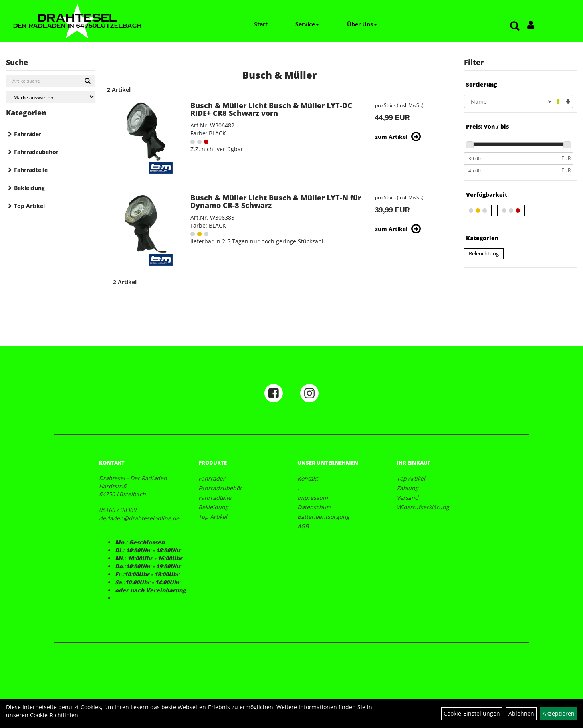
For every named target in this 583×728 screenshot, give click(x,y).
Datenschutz (314, 507)
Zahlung (408, 488)
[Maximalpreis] (512, 170)
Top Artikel (29, 206)
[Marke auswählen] (51, 97)
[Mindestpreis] (512, 158)
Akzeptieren (559, 713)
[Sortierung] (509, 101)
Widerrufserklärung (423, 507)
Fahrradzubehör (36, 152)
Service (307, 24)
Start (261, 24)
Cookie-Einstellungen (472, 713)
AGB (303, 526)
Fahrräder (28, 134)
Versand (408, 498)
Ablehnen (521, 713)
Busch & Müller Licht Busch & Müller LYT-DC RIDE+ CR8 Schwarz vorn (271, 109)
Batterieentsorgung (323, 517)
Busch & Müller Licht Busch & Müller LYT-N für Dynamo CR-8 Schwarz (276, 202)
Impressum (313, 498)
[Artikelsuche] (515, 27)
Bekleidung (29, 188)
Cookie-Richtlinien (54, 715)
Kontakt (308, 478)
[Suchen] (88, 81)
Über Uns (362, 24)
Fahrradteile (31, 170)
